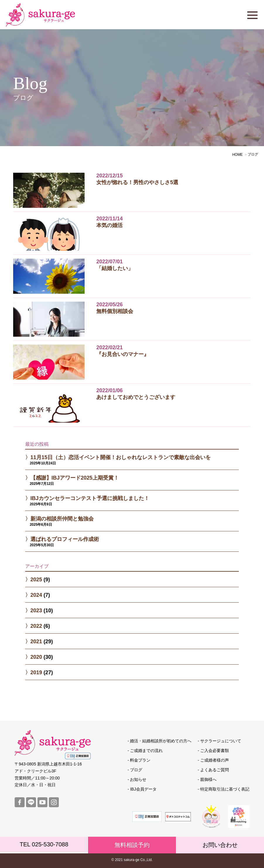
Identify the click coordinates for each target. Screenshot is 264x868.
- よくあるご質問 (213, 770)
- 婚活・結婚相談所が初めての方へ (160, 741)
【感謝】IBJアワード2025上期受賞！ (75, 478)
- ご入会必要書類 (213, 751)
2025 (36, 580)
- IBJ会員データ (142, 789)
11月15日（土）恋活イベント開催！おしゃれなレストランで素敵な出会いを (121, 457)
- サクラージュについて (219, 741)
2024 (36, 595)
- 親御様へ (207, 779)
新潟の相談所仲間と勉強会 (62, 519)
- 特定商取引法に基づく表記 (223, 789)
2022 (36, 626)
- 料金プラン (139, 760)
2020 (36, 657)
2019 (36, 672)
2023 (36, 611)
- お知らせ (137, 779)
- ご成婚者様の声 (213, 760)
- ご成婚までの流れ (145, 751)
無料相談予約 (132, 845)
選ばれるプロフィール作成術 (65, 539)
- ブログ (135, 770)
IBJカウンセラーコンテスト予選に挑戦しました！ (90, 498)
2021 (36, 642)
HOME (237, 155)
